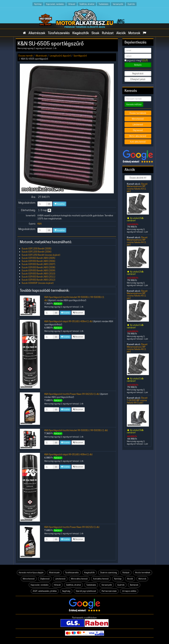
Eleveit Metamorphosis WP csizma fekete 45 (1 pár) (137, 295)
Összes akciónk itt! (138, 178)
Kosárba (60, 204)
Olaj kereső (138, 130)
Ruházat (108, 33)
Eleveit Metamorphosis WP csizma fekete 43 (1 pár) (137, 187)
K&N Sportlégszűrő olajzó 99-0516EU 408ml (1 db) (68, 321)
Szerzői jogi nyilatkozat (86, 591)
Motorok (134, 33)
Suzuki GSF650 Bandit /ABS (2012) (38, 280)
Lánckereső (138, 125)
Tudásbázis (104, 4)
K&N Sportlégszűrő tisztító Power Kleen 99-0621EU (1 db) (72, 394)
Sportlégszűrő (80, 56)
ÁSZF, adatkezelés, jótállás (45, 591)
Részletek (78, 313)
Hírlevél (72, 4)
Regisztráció (138, 74)
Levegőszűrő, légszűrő (60, 56)
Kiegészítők (81, 33)
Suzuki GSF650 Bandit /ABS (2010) (38, 274)
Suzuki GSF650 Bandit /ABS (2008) (38, 267)
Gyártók (131, 4)
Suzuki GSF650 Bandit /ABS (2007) (38, 264)
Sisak (95, 33)
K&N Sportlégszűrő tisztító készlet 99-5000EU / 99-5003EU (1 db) (76, 430)
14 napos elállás (129, 591)
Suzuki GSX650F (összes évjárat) (38, 283)
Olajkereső (45, 579)
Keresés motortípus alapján (31, 573)
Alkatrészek (37, 33)
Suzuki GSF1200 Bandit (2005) (36, 249)
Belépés (138, 65)
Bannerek (134, 585)
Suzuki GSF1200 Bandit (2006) (36, 252)
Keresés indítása (134, 104)
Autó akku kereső (138, 142)
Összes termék (26, 56)
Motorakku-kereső (79, 579)
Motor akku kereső (138, 136)
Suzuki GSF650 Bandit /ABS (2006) (38, 261)
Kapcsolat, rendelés (55, 4)
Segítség (66, 591)
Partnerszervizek (109, 591)
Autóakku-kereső (101, 579)
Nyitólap (38, 4)
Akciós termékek (143, 573)
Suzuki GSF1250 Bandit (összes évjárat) (41, 255)
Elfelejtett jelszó (138, 79)
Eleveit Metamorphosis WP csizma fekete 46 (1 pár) (137, 348)
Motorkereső (138, 119)
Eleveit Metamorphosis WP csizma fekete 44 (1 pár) (137, 241)
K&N (39, 224)
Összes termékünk (138, 113)
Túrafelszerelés (59, 33)
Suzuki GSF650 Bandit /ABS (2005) (38, 258)
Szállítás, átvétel (87, 4)
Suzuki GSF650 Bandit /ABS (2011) (38, 277)
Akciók (121, 33)
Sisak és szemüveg (109, 573)
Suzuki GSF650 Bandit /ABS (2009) (38, 270)
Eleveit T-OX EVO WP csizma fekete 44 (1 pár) (137, 400)
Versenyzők (118, 4)
